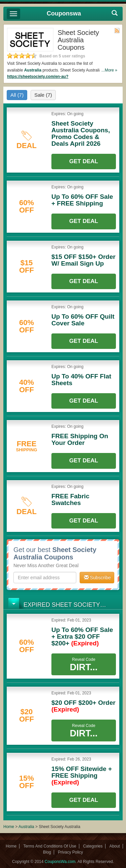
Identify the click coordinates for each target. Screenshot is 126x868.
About (115, 846)
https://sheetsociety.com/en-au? (38, 77)
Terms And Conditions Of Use (50, 846)
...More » (109, 70)
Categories (93, 846)
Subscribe (97, 578)
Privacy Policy (70, 852)
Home (9, 827)
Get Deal (84, 161)
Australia (33, 70)
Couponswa (64, 13)
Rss (117, 31)
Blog (47, 852)
